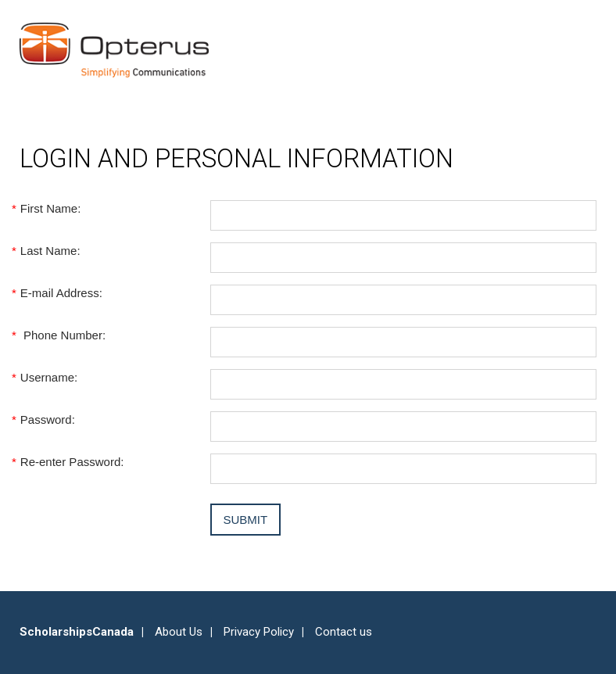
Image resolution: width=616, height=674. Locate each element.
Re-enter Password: (72, 462)
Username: (48, 377)
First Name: (50, 208)
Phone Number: (63, 335)
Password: (47, 419)
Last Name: (50, 251)
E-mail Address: (61, 293)
